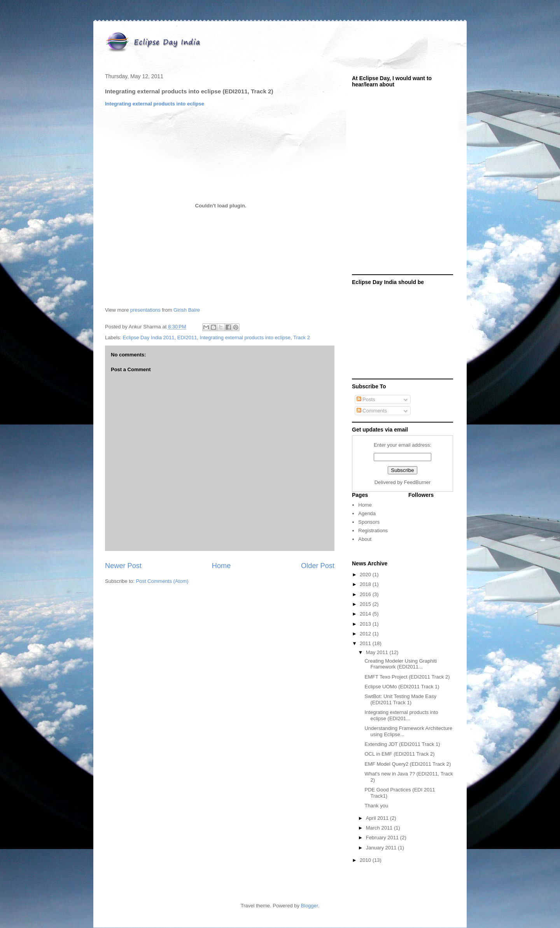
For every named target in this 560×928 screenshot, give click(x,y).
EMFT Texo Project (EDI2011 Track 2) (407, 677)
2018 (366, 584)
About (365, 539)
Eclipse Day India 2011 (149, 338)
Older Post (318, 566)
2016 (366, 594)
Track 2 (302, 338)
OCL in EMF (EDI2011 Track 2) (399, 754)
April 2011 (378, 818)
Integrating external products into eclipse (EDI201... (401, 715)
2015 (366, 604)
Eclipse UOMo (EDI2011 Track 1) (402, 687)
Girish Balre (187, 310)
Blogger (310, 906)
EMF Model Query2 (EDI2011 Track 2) (408, 764)
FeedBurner (417, 482)
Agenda (367, 513)
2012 (366, 634)
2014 (366, 614)
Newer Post (123, 566)
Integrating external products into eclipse (155, 104)
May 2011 (378, 652)
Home (221, 566)
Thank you (376, 806)
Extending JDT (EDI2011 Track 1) (402, 744)
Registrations (373, 531)
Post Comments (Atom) (162, 581)
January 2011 (382, 848)
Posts (366, 399)
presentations (145, 310)
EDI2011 (187, 338)
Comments (372, 411)
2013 (366, 624)
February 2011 (383, 838)
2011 (366, 643)
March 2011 (380, 828)
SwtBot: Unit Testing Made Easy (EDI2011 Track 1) (400, 699)
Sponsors (369, 522)
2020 (366, 575)
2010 (366, 860)
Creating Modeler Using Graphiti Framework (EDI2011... (401, 664)
